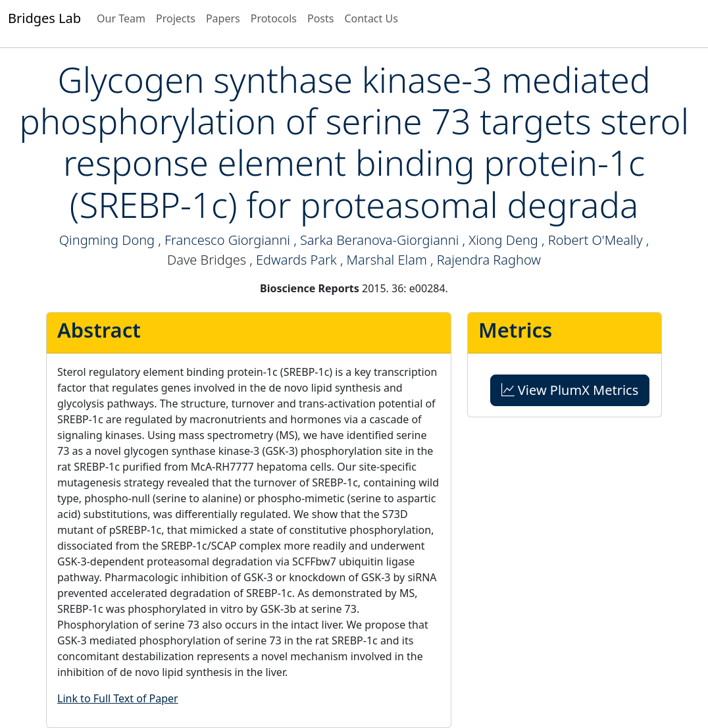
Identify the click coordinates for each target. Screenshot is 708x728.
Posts (320, 18)
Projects (176, 18)
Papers (223, 18)
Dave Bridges (207, 260)
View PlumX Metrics (570, 390)
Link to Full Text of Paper (118, 698)
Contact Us (371, 18)
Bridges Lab (44, 18)
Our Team (121, 18)
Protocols (274, 18)
